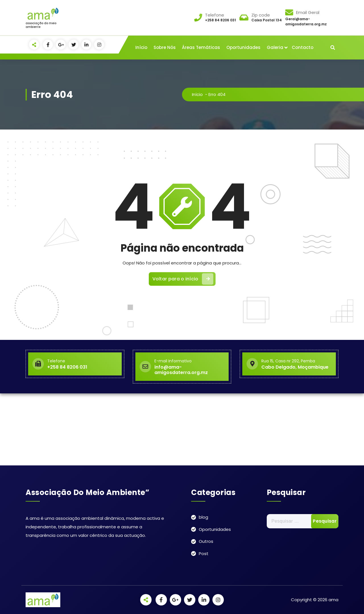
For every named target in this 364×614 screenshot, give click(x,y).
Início (141, 47)
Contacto (303, 47)
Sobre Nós (165, 47)
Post (204, 554)
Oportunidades (243, 47)
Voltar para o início (183, 279)
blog (203, 517)
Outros (206, 541)
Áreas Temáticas (201, 47)
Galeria (275, 47)
